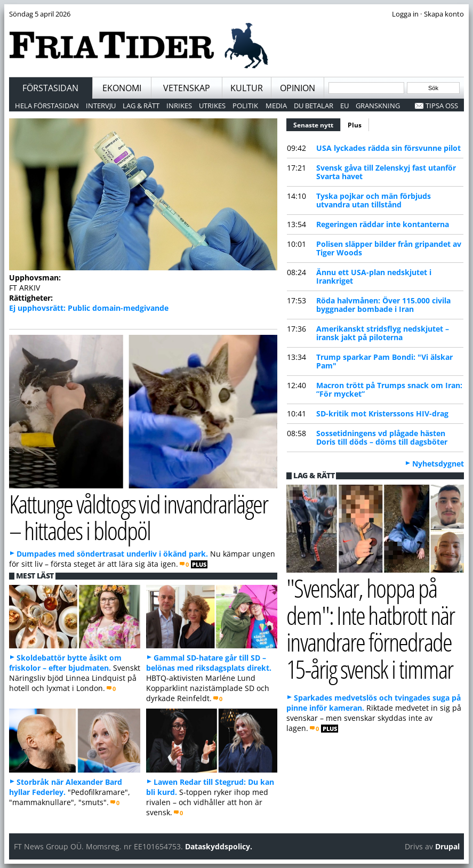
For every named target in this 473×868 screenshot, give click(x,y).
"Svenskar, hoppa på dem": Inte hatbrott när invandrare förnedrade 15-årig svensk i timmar (370, 628)
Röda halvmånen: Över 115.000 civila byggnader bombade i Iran (383, 305)
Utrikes (212, 106)
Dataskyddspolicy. (219, 846)
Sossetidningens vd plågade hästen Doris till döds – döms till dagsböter (382, 437)
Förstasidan (50, 88)
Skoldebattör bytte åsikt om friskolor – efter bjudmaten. (65, 663)
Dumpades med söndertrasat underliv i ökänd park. (112, 554)
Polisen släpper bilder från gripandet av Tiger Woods (389, 248)
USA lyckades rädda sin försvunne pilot (388, 148)
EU (344, 106)
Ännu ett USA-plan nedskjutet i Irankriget (374, 276)
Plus (355, 125)
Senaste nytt (317, 124)
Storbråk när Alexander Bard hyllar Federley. (66, 787)
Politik (245, 106)
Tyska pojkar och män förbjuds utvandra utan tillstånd (374, 200)
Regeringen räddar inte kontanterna (383, 224)
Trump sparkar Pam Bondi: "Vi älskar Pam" (384, 361)
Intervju (101, 106)
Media (276, 106)
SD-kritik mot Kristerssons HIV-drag (382, 413)
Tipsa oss (442, 106)
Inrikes (179, 106)
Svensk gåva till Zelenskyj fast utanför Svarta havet (386, 172)
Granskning (378, 106)
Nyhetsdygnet (438, 464)
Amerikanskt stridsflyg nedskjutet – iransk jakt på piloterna (383, 333)
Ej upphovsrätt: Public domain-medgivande (89, 308)
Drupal (447, 846)
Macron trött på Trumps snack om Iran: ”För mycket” (389, 389)
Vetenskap (187, 88)
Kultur (247, 88)
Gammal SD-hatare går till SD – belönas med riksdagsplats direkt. (209, 663)
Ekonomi (122, 88)
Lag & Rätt (141, 106)
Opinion (298, 88)
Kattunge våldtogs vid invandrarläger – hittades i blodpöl (139, 517)
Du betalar (314, 106)
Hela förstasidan (47, 106)
